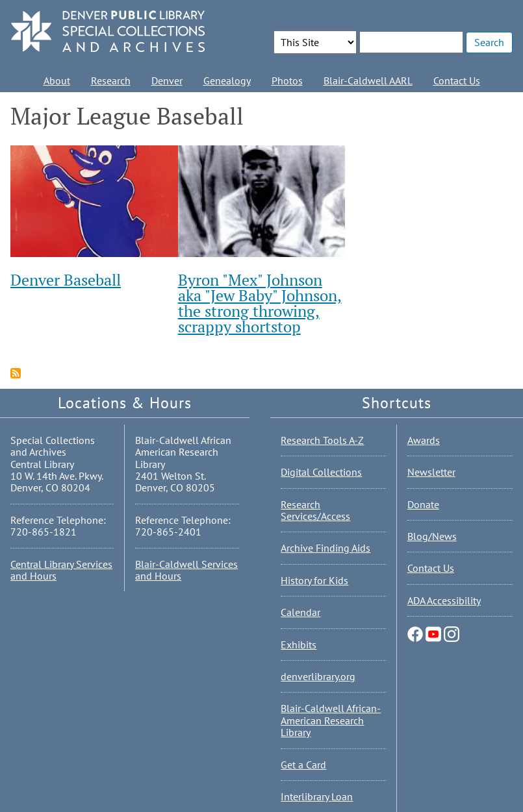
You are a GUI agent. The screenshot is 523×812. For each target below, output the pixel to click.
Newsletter (431, 472)
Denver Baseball (66, 280)
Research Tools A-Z (322, 440)
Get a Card (303, 765)
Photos (287, 80)
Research (111, 80)
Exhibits (299, 645)
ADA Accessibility (444, 600)
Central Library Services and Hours (61, 570)
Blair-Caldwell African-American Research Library (331, 720)
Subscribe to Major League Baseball (16, 373)
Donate (423, 504)
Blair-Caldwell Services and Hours (186, 570)
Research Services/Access (315, 510)
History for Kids (314, 580)
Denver (167, 80)
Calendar (300, 612)
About (57, 80)
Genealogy (227, 80)
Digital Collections (321, 472)
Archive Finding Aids (325, 548)
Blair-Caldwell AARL (368, 80)
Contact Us (457, 80)
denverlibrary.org (318, 676)
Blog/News (432, 536)
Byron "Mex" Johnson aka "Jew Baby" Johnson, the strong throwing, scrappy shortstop (260, 303)
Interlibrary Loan (317, 796)
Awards (424, 440)
